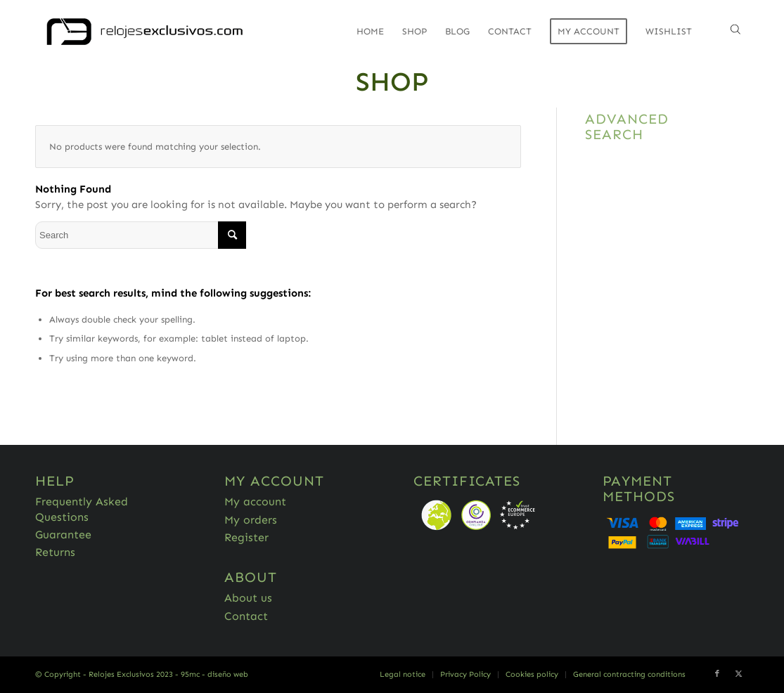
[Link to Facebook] (717, 674)
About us (248, 598)
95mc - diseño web (214, 674)
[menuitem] (370, 32)
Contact (246, 616)
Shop (392, 82)
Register (246, 537)
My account (255, 501)
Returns (55, 552)
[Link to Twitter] (738, 674)
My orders (251, 520)
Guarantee (63, 535)
